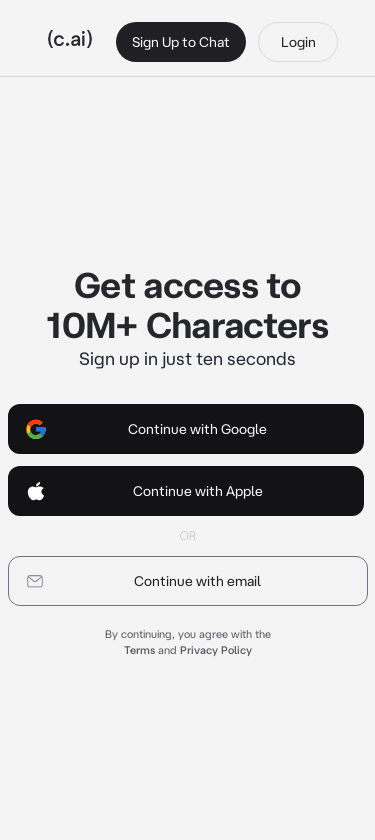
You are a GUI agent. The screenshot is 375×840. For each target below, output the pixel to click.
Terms (139, 650)
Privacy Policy (216, 650)
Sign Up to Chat (181, 42)
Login (298, 42)
